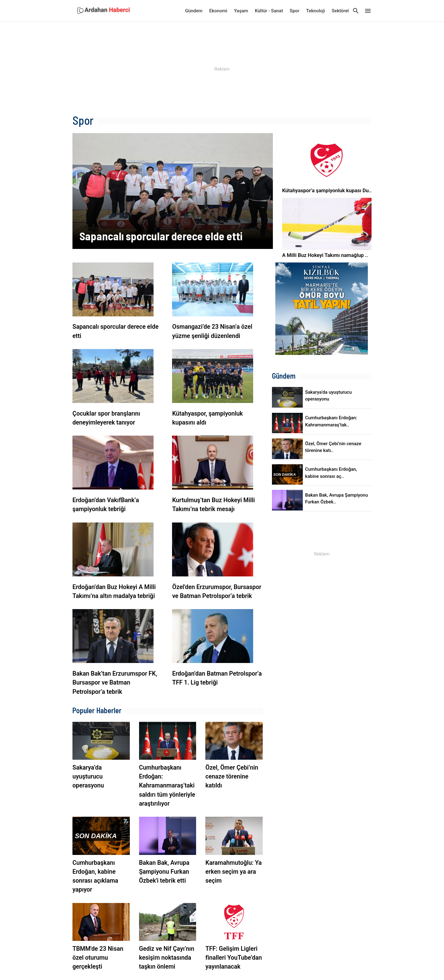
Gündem (194, 11)
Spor (295, 11)
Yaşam (241, 11)
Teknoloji (316, 11)
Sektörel (340, 11)
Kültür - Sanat (269, 11)
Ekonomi (218, 11)
